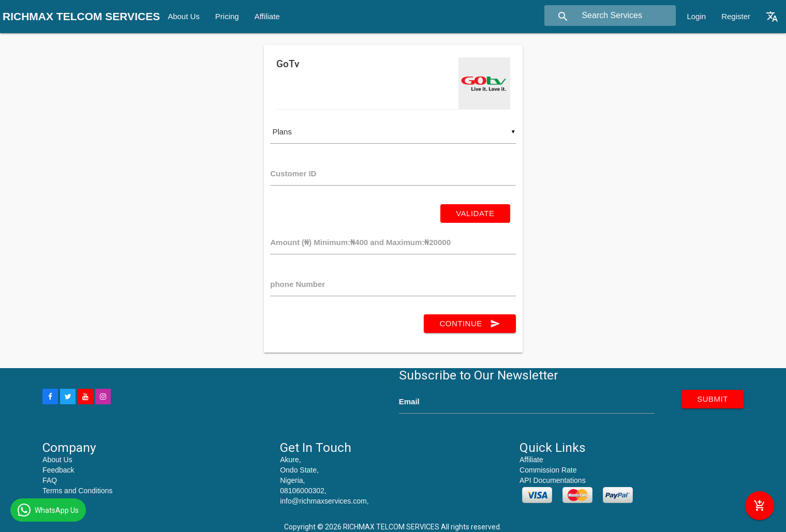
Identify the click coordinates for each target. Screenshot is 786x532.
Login (696, 16)
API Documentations (553, 480)
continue (470, 324)
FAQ (50, 480)
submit (713, 399)
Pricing (227, 16)
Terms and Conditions (77, 491)
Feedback (58, 470)
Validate (475, 213)
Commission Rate (548, 470)
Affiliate (267, 16)
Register (736, 16)
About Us (184, 16)
